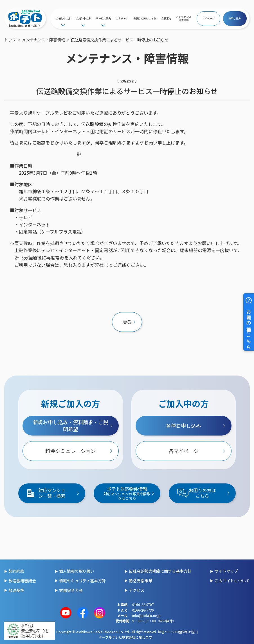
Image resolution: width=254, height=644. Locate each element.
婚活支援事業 (141, 581)
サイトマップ (226, 571)
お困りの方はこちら (145, 18)
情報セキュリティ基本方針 (82, 581)
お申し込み (235, 18)
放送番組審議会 (22, 581)
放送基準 (16, 590)
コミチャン (122, 18)
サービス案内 (103, 18)
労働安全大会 (71, 590)
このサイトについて (232, 581)
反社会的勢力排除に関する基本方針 (160, 571)
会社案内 (166, 18)
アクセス (137, 590)
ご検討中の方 (63, 18)
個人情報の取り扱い (77, 571)
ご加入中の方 (83, 18)
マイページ (209, 18)
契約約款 (16, 571)
